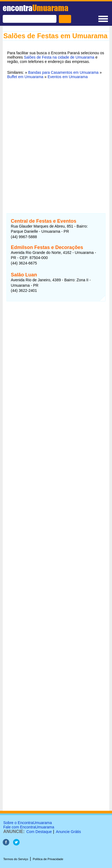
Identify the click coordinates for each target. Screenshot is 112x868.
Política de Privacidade (48, 859)
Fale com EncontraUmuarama (29, 827)
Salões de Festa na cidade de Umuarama (59, 57)
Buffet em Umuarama (25, 77)
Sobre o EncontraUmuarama (28, 823)
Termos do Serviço (16, 859)
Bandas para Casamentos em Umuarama (63, 72)
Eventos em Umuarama (68, 77)
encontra (36, 8)
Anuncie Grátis (68, 832)
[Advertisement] (56, 143)
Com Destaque (39, 832)
